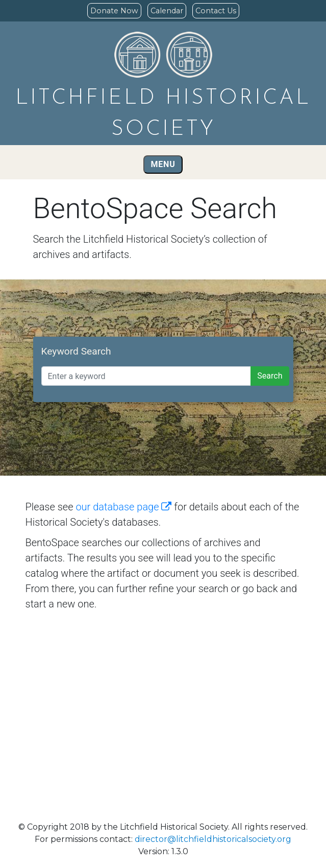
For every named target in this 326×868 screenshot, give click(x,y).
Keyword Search (76, 351)
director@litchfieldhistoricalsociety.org (213, 839)
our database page (123, 507)
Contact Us (216, 11)
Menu (163, 164)
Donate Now (114, 11)
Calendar (167, 11)
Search (270, 376)
